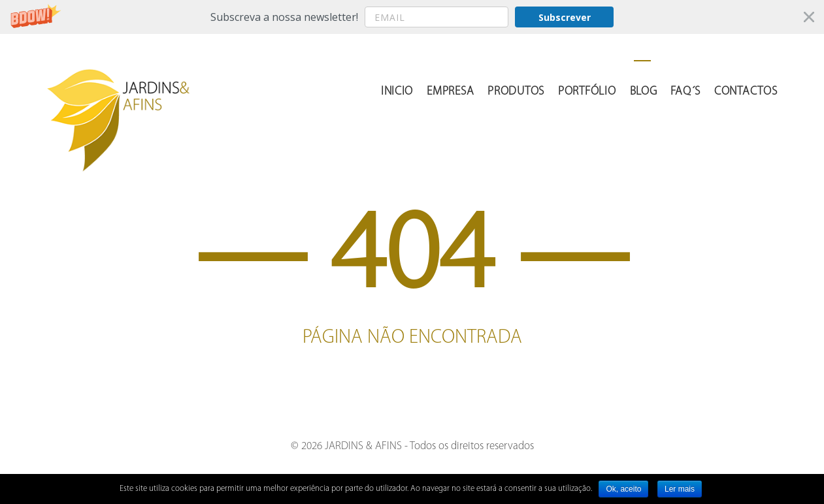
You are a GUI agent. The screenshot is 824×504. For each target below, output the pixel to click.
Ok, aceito (623, 489)
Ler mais (680, 489)
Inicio (397, 92)
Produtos (516, 92)
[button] (412, 17)
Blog (644, 92)
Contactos (746, 92)
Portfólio (587, 92)
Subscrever (565, 17)
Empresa (450, 92)
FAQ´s (685, 92)
